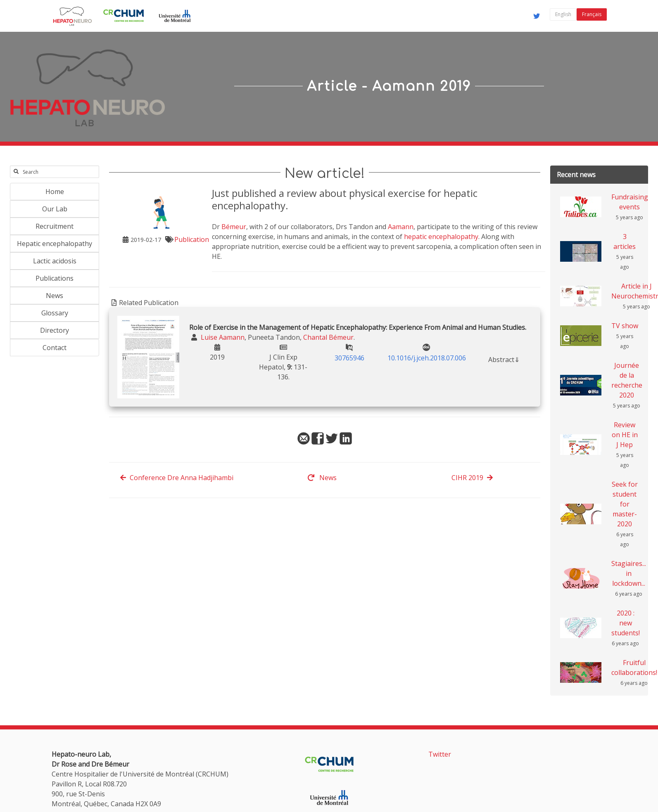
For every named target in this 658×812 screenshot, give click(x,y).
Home (55, 192)
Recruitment (55, 226)
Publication (192, 239)
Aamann (401, 227)
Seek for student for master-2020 (625, 504)
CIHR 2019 (472, 478)
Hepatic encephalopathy (55, 244)
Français (592, 14)
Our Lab (55, 209)
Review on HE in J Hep (625, 435)
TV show (625, 326)
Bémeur (234, 227)
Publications (55, 278)
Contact (55, 348)
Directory (55, 330)
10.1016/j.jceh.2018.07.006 (427, 358)
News (55, 296)
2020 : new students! (626, 623)
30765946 (349, 358)
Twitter (440, 754)
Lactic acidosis (55, 261)
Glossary (55, 313)
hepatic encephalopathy (441, 237)
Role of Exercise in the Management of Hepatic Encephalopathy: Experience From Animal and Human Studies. (358, 327)
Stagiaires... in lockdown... (629, 573)
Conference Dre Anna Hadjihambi (177, 478)
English (563, 14)
